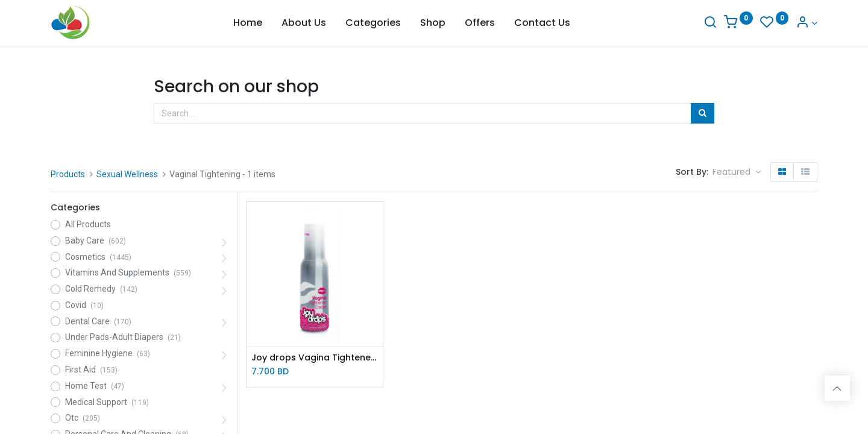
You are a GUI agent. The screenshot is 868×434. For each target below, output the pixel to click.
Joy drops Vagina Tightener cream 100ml (315, 358)
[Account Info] (807, 23)
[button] (737, 172)
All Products (88, 224)
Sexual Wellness (127, 174)
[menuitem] (248, 23)
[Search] (710, 23)
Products (68, 174)
